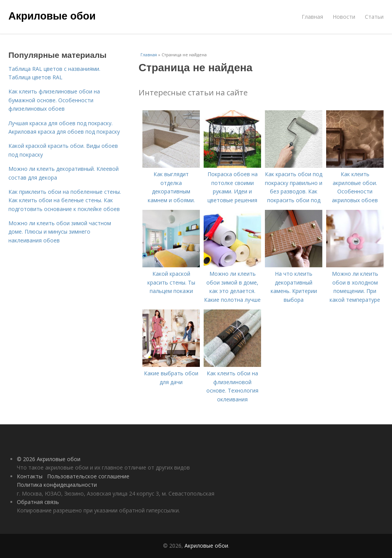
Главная (312, 17)
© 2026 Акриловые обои (49, 459)
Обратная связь (38, 502)
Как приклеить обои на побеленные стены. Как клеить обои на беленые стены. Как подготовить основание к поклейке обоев (65, 200)
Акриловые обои (52, 16)
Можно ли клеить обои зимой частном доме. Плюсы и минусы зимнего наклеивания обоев (60, 232)
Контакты (30, 476)
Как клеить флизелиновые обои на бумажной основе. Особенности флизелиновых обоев (54, 100)
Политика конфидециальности (57, 485)
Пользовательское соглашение (88, 476)
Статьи (374, 17)
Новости (344, 17)
